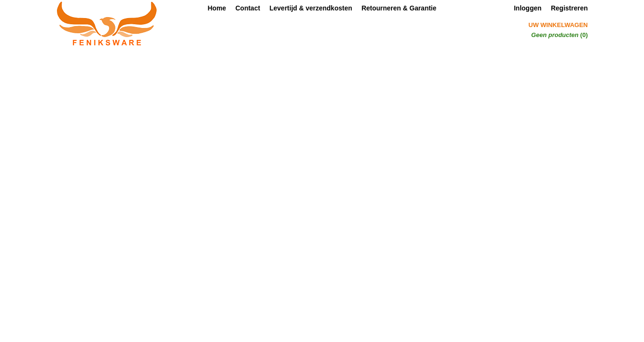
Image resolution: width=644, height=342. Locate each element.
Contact (248, 8)
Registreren (569, 8)
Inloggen (528, 8)
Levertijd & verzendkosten (311, 8)
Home (217, 8)
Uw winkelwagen (558, 25)
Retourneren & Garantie (399, 8)
